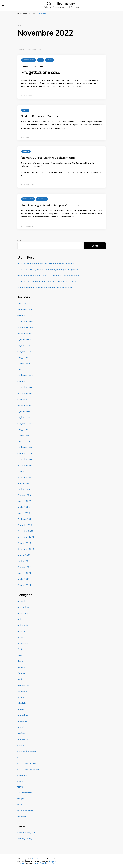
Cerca (20, 240)
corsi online (53, 210)
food (25, 110)
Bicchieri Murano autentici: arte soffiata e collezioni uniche (47, 263)
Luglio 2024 (24, 417)
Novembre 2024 (26, 393)
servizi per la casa (27, 763)
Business (22, 649)
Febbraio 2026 (25, 309)
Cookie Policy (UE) (27, 833)
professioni (23, 739)
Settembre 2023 (26, 477)
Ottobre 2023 (24, 471)
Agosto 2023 (24, 483)
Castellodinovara (62, 4)
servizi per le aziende (28, 769)
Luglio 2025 (24, 345)
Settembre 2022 (26, 549)
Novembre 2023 (26, 465)
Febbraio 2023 (25, 519)
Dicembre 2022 (25, 531)
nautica (21, 733)
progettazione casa (33, 80)
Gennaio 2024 (25, 453)
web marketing (25, 811)
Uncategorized (25, 793)
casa (41, 60)
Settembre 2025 (26, 333)
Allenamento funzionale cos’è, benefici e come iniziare (45, 287)
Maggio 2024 (24, 429)
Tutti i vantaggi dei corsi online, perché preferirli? (50, 205)
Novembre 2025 (26, 327)
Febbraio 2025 (25, 375)
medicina (22, 721)
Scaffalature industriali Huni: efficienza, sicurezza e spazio (47, 281)
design (49, 60)
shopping (22, 775)
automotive (23, 625)
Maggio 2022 (24, 573)
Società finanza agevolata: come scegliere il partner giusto (48, 269)
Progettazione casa (32, 66)
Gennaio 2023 (25, 525)
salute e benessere (27, 751)
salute (21, 745)
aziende (21, 631)
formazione (28, 199)
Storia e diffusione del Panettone (40, 116)
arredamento (29, 60)
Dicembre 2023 (25, 459)
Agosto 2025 (24, 339)
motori (21, 727)
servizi (26, 152)
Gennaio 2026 (25, 315)
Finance (21, 673)
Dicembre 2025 (25, 321)
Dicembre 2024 (25, 387)
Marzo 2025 (24, 369)
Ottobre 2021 (24, 585)
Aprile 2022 (24, 579)
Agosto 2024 (24, 411)
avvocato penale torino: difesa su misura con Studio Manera (48, 275)
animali (21, 601)
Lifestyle (22, 703)
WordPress (39, 863)
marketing (23, 715)
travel (20, 787)
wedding (22, 817)
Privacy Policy (25, 839)
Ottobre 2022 (24, 543)
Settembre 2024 (26, 405)
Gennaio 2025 (25, 381)
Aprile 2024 (24, 435)
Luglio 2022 (24, 561)
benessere (23, 643)
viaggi (21, 799)
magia (21, 709)
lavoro (21, 697)
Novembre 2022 (26, 537)
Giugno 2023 (24, 495)
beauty (21, 637)
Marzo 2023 (24, 513)
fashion (21, 667)
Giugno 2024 (24, 423)
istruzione (42, 199)
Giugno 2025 (24, 351)
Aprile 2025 (24, 363)
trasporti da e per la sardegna (58, 163)
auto (20, 619)
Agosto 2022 (24, 555)
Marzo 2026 (24, 303)
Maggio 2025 (24, 357)
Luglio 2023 (24, 489)
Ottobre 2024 (24, 399)
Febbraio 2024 (25, 447)
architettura (23, 607)
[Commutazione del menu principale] (3, 5)
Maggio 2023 (24, 501)
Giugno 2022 (24, 567)
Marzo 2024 (24, 441)
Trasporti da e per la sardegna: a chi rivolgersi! (48, 158)
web (20, 805)
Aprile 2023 (24, 507)
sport (20, 781)
